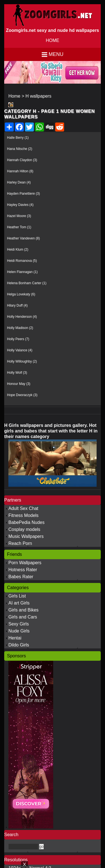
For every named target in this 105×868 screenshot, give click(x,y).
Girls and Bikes (24, 610)
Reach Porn (20, 543)
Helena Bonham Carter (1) (27, 283)
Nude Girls (19, 631)
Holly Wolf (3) (17, 373)
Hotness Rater (23, 570)
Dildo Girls (19, 645)
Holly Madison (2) (20, 328)
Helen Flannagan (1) (22, 272)
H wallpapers (38, 96)
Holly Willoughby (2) (22, 361)
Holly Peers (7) (18, 339)
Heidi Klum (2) (18, 250)
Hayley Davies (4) (20, 205)
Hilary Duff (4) (17, 305)
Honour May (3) (19, 384)
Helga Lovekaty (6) (21, 294)
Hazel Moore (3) (19, 216)
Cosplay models (24, 529)
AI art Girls (19, 603)
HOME (53, 40)
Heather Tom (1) (19, 227)
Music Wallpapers (26, 536)
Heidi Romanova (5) (22, 261)
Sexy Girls (19, 624)
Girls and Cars (23, 617)
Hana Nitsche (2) (20, 149)
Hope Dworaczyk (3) (22, 395)
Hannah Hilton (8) (20, 171)
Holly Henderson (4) (22, 317)
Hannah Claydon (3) (22, 160)
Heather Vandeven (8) (23, 238)
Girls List (17, 596)
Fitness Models (24, 515)
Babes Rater (21, 577)
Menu (56, 54)
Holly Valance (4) (20, 350)
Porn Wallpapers (25, 563)
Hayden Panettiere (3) (23, 194)
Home (14, 96)
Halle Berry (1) (18, 138)
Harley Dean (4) (19, 182)
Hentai (15, 638)
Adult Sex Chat (23, 508)
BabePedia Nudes (26, 522)
